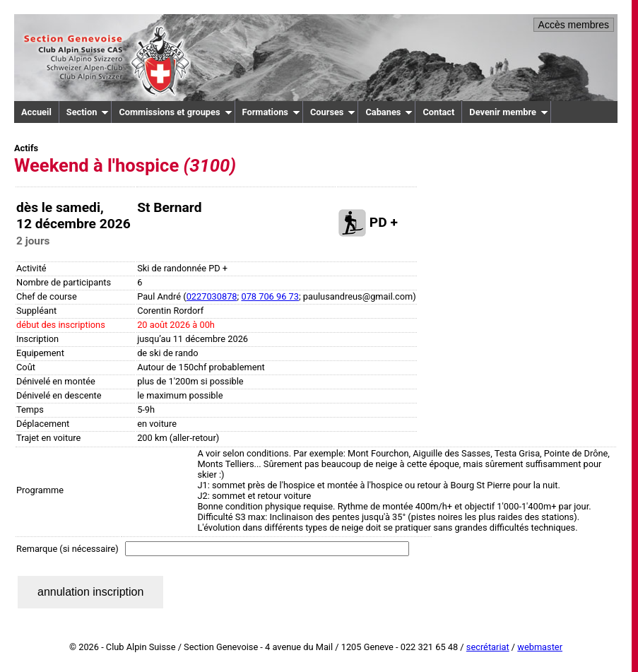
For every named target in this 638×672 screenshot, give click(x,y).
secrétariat (488, 647)
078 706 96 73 (270, 296)
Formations (271, 112)
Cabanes (389, 112)
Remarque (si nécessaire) (67, 549)
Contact (438, 112)
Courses (333, 112)
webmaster (540, 647)
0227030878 (212, 296)
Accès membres (574, 25)
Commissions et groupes (175, 112)
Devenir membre (509, 112)
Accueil (36, 112)
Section (88, 112)
